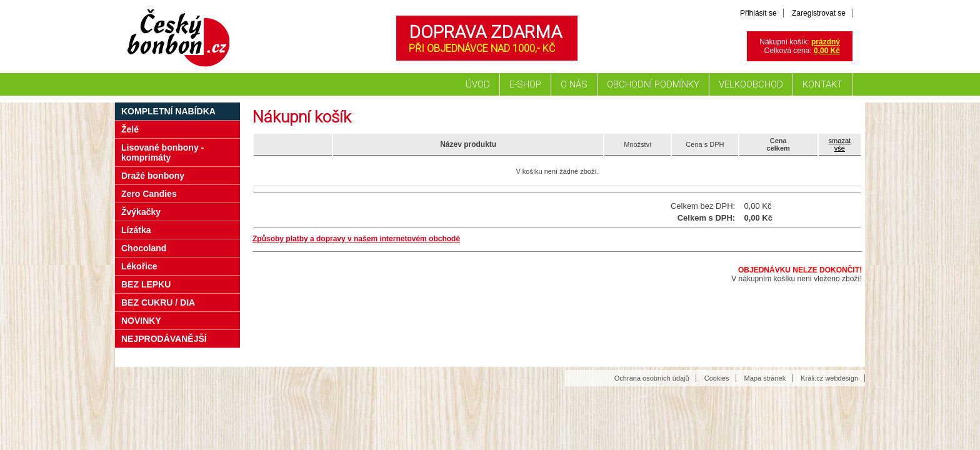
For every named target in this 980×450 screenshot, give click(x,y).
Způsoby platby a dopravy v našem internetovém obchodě (356, 239)
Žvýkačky (141, 212)
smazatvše (840, 144)
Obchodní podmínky (653, 84)
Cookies (717, 378)
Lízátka (136, 230)
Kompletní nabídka (168, 111)
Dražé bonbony (153, 176)
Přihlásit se (758, 13)
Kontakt (822, 84)
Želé (130, 129)
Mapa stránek (765, 378)
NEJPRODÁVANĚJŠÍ (164, 339)
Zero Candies (149, 194)
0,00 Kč (827, 51)
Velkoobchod (751, 84)
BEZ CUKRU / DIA (158, 302)
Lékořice (139, 266)
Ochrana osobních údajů (652, 378)
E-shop (525, 84)
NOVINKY (141, 321)
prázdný (826, 42)
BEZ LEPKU (146, 284)
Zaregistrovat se (819, 13)
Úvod (478, 84)
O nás (574, 84)
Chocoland (144, 248)
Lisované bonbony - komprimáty (162, 152)
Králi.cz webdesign (829, 378)
